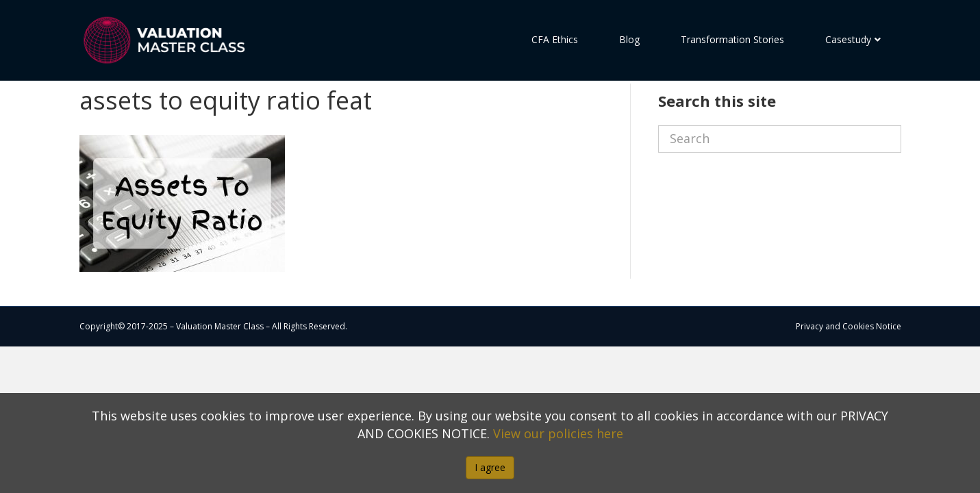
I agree (490, 467)
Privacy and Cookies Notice (849, 351)
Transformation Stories (732, 39)
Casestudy (848, 39)
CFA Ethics (555, 39)
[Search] (780, 164)
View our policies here (558, 433)
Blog (629, 39)
